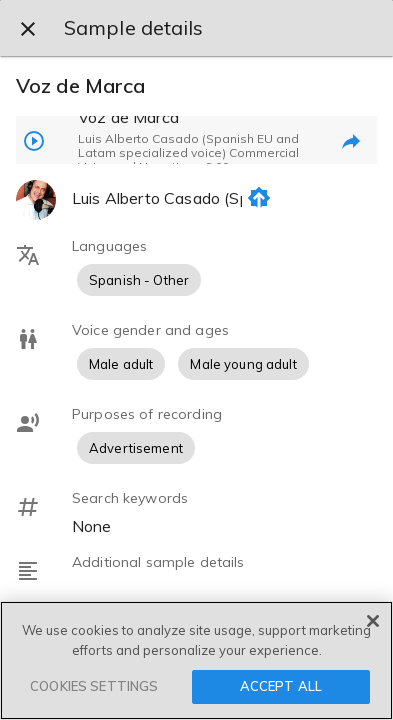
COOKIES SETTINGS (94, 686)
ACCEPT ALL (281, 686)
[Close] (373, 621)
